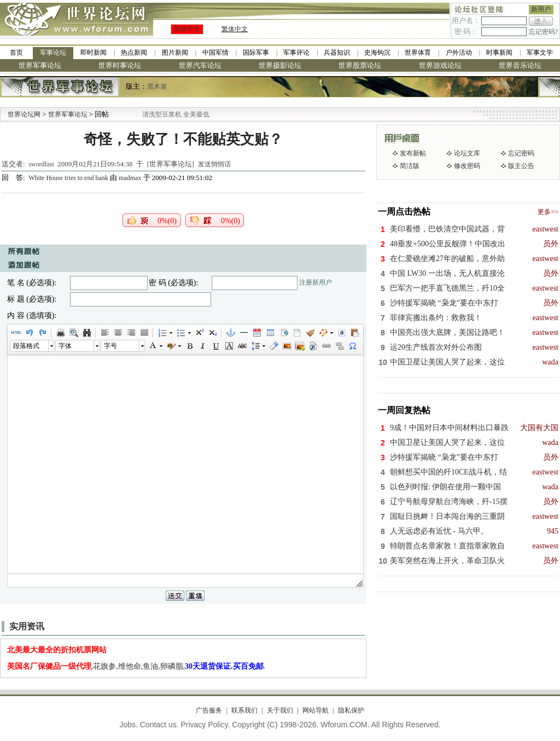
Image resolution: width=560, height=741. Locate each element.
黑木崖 (157, 86)
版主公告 (521, 166)
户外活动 (459, 53)
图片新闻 (175, 53)
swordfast (41, 164)
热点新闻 (134, 53)
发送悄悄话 (214, 164)
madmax (130, 178)
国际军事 (256, 53)
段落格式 (26, 346)
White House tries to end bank (69, 178)
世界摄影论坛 (280, 65)
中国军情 (215, 53)
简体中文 (187, 29)
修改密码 (467, 166)
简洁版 (410, 166)
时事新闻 (499, 53)
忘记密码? (543, 32)
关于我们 (280, 710)
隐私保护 (351, 710)
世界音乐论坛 (520, 65)
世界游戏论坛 (440, 65)
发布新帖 (413, 153)
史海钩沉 (377, 53)
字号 (110, 346)
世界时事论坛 (120, 65)
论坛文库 (467, 153)
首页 (16, 53)
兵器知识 (337, 53)
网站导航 (316, 710)
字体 (65, 346)
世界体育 (418, 53)
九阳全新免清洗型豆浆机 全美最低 (171, 114)
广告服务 (209, 710)
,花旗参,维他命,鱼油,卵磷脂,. (136, 666)
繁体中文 (235, 29)
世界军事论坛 (40, 65)
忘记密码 (521, 153)
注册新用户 (316, 282)
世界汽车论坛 (200, 65)
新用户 (541, 9)
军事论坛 (53, 53)
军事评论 (296, 53)
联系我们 (244, 710)
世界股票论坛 (360, 65)
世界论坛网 (24, 114)
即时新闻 (94, 53)
